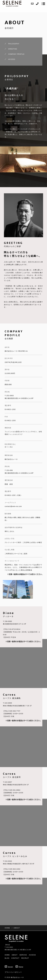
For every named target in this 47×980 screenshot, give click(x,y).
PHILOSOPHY (14, 44)
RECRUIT (25, 958)
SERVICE (23, 955)
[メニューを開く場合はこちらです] (43, 4)
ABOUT (15, 955)
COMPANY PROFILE (16, 54)
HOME (7, 955)
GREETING (13, 49)
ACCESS (12, 59)
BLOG (7, 958)
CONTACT (15, 958)
